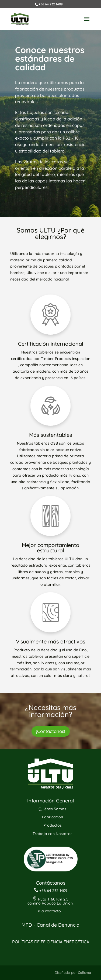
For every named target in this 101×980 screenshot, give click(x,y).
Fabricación (53, 817)
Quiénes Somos (52, 809)
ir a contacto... (51, 911)
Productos (53, 825)
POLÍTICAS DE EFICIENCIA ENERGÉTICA (51, 942)
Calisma (84, 972)
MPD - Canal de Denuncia (50, 925)
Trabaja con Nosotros (53, 834)
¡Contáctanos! (51, 731)
